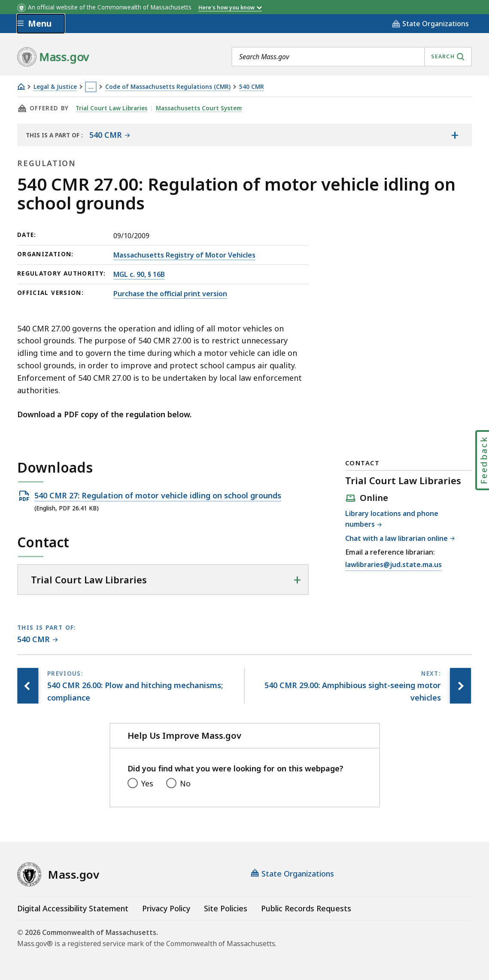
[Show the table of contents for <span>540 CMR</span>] (455, 135)
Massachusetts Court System (199, 108)
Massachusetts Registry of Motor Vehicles (184, 255)
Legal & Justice (55, 87)
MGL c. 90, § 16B (139, 274)
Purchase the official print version (170, 294)
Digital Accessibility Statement (73, 908)
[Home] (21, 86)
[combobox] (352, 57)
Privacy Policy (166, 908)
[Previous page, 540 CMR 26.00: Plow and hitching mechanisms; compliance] (28, 686)
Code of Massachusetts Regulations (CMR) (168, 87)
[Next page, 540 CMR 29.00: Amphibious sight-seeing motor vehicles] (460, 686)
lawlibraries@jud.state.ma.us (393, 565)
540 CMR (252, 87)
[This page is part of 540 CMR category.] (38, 640)
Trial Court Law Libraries (112, 108)
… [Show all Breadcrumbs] (91, 87)
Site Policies (226, 908)
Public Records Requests (306, 908)
